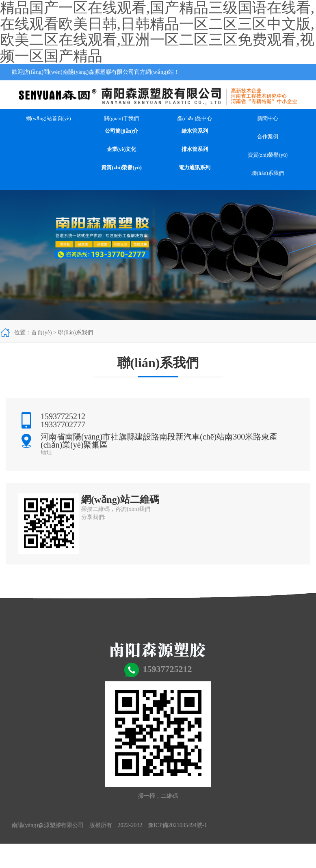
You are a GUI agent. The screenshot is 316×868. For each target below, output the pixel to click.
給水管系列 (195, 131)
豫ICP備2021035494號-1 (177, 825)
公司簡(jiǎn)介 (122, 131)
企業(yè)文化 (122, 149)
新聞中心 (268, 118)
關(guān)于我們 (121, 118)
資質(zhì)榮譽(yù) (121, 167)
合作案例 (268, 137)
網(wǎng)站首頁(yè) (49, 118)
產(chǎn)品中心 (195, 118)
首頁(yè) (42, 333)
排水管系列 (195, 149)
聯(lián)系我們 (268, 173)
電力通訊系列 (195, 167)
